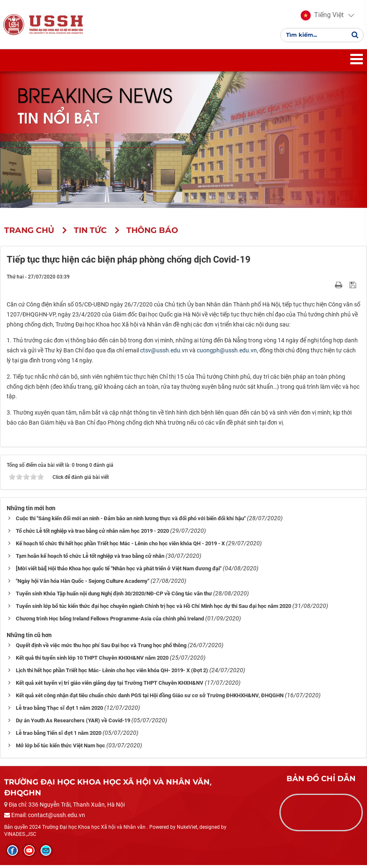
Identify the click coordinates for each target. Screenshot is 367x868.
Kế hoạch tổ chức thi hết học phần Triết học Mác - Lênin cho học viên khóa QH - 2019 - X (120, 546)
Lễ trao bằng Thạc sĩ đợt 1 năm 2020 (59, 710)
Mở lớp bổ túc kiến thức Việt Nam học (60, 748)
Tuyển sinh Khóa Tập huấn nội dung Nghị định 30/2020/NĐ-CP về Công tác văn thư (114, 596)
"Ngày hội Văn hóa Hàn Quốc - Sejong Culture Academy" (83, 583)
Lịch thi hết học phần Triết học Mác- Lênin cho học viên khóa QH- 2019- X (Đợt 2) (112, 673)
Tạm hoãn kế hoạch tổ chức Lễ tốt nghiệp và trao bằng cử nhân (90, 558)
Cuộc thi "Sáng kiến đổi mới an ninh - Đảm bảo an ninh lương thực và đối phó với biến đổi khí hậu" (131, 521)
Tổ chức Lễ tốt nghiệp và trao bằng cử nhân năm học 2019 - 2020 (92, 533)
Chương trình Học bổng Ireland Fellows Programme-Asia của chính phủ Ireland (110, 621)
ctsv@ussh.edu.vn (164, 353)
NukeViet (187, 830)
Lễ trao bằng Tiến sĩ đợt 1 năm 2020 (59, 735)
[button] (321, 17)
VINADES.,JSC (20, 837)
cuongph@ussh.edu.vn (227, 353)
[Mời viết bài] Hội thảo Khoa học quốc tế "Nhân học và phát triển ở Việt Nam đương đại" (119, 571)
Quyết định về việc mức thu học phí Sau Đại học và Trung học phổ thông (101, 648)
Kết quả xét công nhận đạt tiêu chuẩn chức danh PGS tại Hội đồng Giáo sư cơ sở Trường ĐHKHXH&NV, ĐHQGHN (150, 698)
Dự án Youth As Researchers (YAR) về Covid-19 (73, 723)
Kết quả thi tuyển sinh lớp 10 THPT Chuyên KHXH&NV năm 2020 (92, 660)
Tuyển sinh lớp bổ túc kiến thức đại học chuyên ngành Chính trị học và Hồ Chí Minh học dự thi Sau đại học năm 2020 (153, 609)
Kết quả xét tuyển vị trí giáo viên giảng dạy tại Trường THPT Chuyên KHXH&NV (110, 685)
